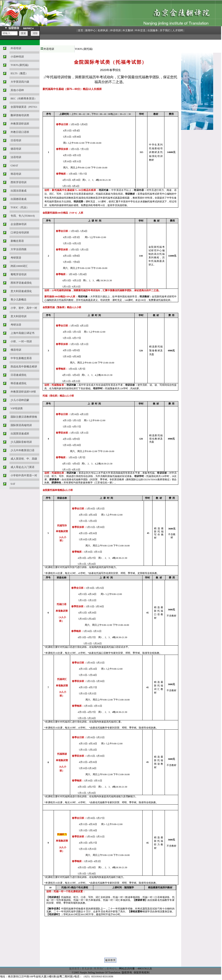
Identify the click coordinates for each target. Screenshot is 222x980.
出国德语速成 (19, 199)
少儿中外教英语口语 (23, 450)
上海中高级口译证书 (23, 333)
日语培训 (16, 140)
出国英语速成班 (20, 434)
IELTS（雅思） (19, 73)
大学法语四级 (19, 249)
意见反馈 (87, 969)
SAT (13, 484)
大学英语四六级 (20, 82)
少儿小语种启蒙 (20, 400)
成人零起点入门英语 (23, 467)
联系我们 (99, 969)
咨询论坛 (112, 969)
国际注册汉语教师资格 (24, 417)
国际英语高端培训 (21, 425)
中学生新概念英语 (21, 358)
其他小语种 (17, 90)
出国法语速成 (19, 191)
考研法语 (16, 325)
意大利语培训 (19, 316)
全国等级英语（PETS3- (24, 107)
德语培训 (16, 149)
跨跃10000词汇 (19, 266)
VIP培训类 (17, 408)
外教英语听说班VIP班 (23, 392)
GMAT (14, 166)
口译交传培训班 (20, 233)
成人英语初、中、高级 (24, 459)
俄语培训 (16, 350)
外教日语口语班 (20, 132)
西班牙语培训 (19, 182)
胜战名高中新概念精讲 (24, 367)
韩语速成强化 (19, 383)
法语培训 (16, 157)
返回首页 (74, 969)
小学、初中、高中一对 (24, 308)
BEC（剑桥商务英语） (24, 99)
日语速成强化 (19, 375)
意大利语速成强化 (21, 291)
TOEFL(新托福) (20, 65)
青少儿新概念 (19, 300)
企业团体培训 (19, 224)
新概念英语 (17, 241)
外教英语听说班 (20, 124)
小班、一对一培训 (21, 341)
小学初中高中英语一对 (24, 475)
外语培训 (16, 48)
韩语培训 (16, 174)
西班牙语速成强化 (21, 283)
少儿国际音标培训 (21, 442)
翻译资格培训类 (20, 115)
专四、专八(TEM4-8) (23, 216)
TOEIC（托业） (20, 207)
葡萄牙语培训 (19, 274)
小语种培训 (17, 57)
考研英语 (16, 258)
